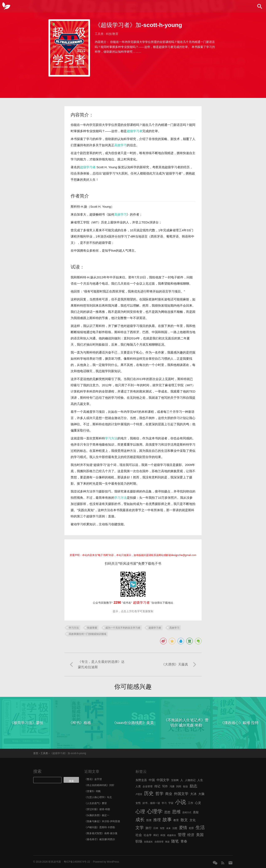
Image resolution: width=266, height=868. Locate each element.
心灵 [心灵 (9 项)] (198, 803)
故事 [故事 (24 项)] (167, 820)
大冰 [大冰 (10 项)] (193, 794)
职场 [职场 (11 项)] (139, 841)
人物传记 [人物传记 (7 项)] (190, 780)
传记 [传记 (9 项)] (157, 786)
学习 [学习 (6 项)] (164, 803)
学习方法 (111, 438)
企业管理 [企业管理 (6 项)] (148, 786)
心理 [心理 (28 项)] (140, 812)
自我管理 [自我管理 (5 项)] (159, 842)
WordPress (113, 862)
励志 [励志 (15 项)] (193, 786)
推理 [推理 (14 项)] (157, 820)
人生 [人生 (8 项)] (200, 780)
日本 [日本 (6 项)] (156, 828)
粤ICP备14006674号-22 (77, 862)
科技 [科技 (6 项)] (163, 835)
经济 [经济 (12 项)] (191, 835)
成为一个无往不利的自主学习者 (123, 628)
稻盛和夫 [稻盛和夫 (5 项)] (172, 835)
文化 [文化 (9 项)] (193, 820)
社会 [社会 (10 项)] (139, 835)
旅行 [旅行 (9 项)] (148, 828)
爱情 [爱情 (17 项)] (183, 828)
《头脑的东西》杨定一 (97, 815)
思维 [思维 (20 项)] (176, 812)
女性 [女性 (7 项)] (138, 803)
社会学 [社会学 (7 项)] (148, 835)
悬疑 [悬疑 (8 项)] (196, 812)
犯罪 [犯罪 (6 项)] (191, 828)
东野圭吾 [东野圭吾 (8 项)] (141, 780)
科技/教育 (112, 34)
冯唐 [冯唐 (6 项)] (172, 786)
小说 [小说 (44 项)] (180, 802)
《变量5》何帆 (93, 791)
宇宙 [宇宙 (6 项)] (171, 803)
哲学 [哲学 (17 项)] (159, 794)
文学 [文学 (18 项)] (140, 828)
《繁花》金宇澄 (93, 779)
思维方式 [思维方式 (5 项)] (187, 812)
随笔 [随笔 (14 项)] (175, 841)
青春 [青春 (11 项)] (184, 841)
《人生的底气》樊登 (96, 803)
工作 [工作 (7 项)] (191, 803)
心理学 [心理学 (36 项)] (155, 811)
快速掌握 (92, 628)
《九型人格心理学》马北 (98, 797)
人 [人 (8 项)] (182, 780)
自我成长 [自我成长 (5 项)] (148, 842)
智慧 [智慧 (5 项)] (162, 828)
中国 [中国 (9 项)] (152, 780)
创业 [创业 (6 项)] (185, 786)
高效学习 (121, 145)
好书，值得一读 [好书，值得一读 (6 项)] (151, 803)
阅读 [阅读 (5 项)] (167, 842)
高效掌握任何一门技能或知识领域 (87, 634)
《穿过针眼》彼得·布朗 (97, 809)
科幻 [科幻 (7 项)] (156, 835)
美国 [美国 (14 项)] (200, 835)
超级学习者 (135, 131)
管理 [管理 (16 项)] (182, 835)
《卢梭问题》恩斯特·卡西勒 (100, 827)
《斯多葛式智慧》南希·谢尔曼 (101, 833)
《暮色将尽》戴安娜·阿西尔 (100, 839)
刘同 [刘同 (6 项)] (179, 786)
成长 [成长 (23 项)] (140, 820)
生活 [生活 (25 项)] (200, 827)
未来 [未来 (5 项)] (168, 828)
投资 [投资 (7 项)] (149, 820)
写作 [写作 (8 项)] (165, 786)
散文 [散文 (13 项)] (184, 820)
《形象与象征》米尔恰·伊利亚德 (102, 821)
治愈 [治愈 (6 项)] (175, 828)
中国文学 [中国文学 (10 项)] (163, 780)
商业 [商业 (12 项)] (169, 794)
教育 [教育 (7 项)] (176, 820)
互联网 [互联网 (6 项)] (175, 780)
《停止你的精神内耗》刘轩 (99, 785)
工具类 (99, 34)
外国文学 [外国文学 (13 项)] (181, 794)
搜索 (37, 771)
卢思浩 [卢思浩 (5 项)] (139, 794)
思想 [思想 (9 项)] (167, 812)
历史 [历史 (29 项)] (149, 793)
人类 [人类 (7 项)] (138, 786)
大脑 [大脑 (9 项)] (201, 794)
